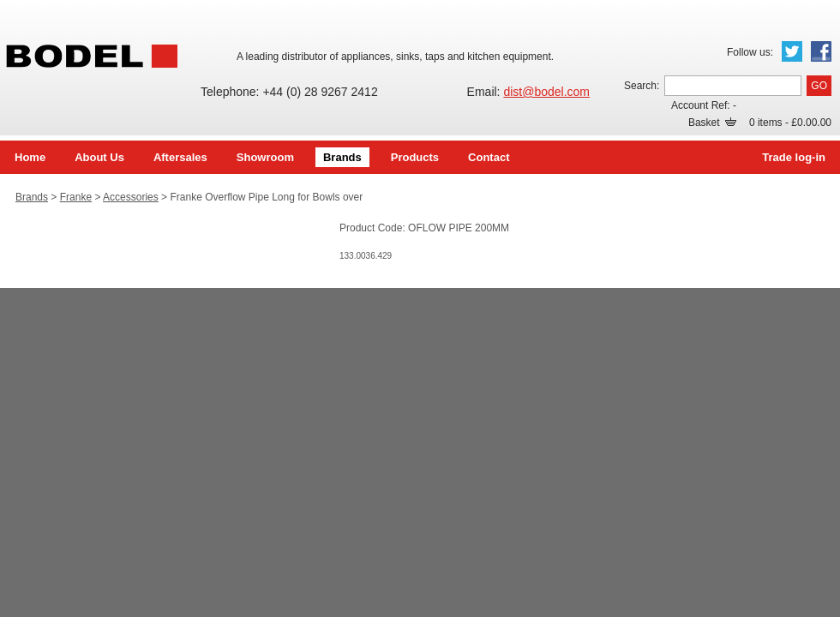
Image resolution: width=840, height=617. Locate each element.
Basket (712, 123)
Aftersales (180, 157)
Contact (489, 157)
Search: (642, 86)
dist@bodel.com (546, 92)
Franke (76, 197)
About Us (99, 157)
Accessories (131, 197)
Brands (342, 157)
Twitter (792, 51)
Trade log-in (794, 157)
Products (415, 157)
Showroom (265, 157)
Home (30, 157)
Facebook (821, 51)
